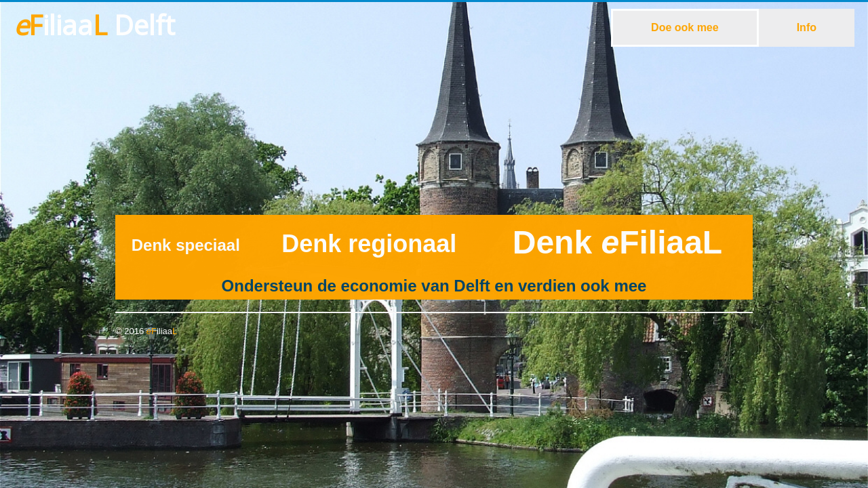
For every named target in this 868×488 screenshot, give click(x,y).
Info (807, 27)
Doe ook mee (685, 27)
